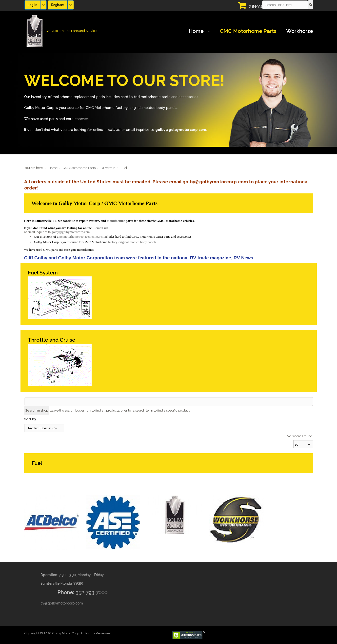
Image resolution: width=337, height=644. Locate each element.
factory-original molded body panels (132, 242)
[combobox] (303, 444)
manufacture (116, 221)
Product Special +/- (42, 428)
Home (199, 31)
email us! (102, 228)
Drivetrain (108, 168)
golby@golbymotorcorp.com (71, 232)
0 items (255, 6)
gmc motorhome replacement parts (80, 237)
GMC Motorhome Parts (248, 31)
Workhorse (300, 31)
